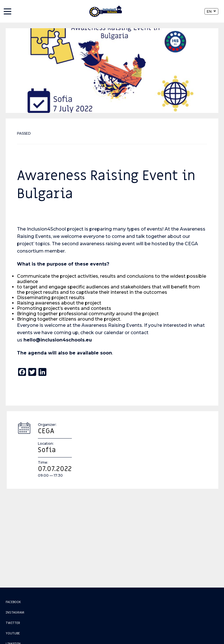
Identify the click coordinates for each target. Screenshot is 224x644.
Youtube (13, 633)
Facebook (13, 602)
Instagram (15, 612)
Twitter (13, 623)
